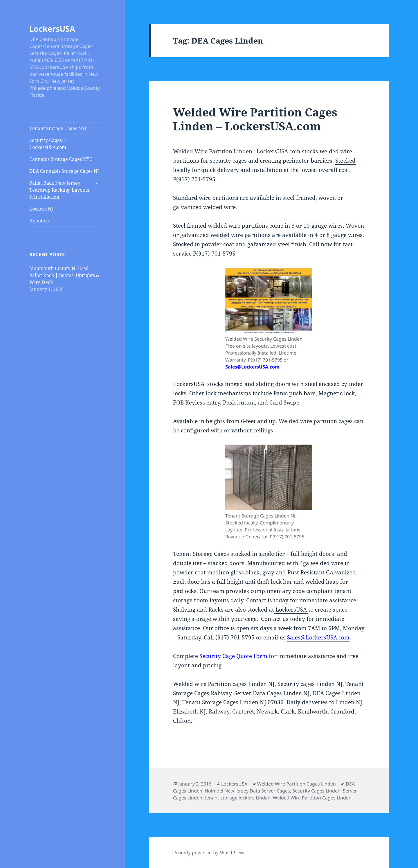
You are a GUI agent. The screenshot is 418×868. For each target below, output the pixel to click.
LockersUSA (52, 29)
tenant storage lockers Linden (238, 798)
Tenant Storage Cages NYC (58, 128)
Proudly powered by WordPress (209, 853)
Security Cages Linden (316, 791)
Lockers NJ (41, 209)
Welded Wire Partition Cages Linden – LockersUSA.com (255, 119)
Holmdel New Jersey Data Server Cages (247, 791)
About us (39, 221)
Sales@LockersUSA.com (252, 367)
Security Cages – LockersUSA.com (48, 144)
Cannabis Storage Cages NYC (61, 159)
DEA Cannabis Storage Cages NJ (64, 171)
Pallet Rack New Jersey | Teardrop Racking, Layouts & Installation (59, 190)
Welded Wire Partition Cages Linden (297, 784)
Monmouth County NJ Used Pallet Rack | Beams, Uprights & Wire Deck (64, 275)
